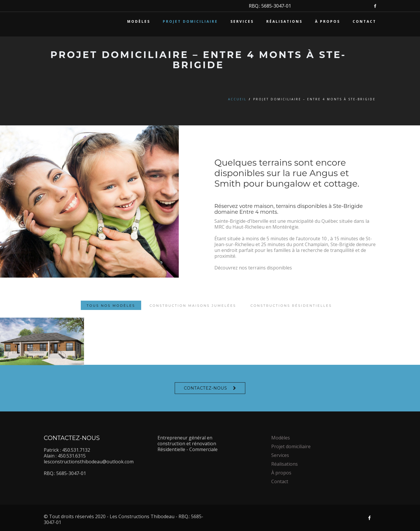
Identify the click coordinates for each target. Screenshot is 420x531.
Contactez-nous (205, 388)
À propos (328, 21)
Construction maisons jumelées (193, 315)
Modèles (139, 21)
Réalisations (284, 21)
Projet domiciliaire (190, 21)
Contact (364, 21)
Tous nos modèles (111, 315)
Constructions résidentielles (291, 315)
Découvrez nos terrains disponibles (253, 268)
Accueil (237, 99)
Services (242, 21)
